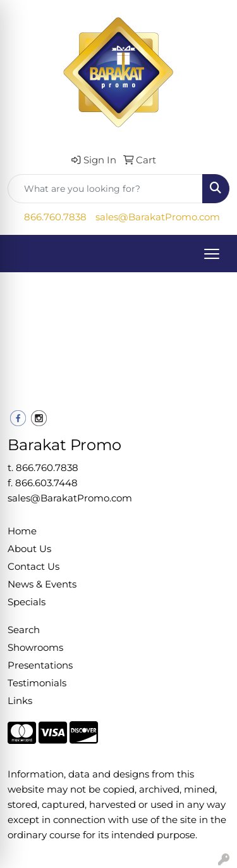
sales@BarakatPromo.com (158, 217)
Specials (27, 602)
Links (20, 701)
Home (22, 531)
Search (24, 630)
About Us (29, 549)
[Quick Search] (105, 189)
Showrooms (35, 648)
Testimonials (37, 683)
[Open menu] (212, 254)
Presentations (40, 665)
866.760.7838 (55, 217)
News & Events (42, 584)
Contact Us (33, 567)
